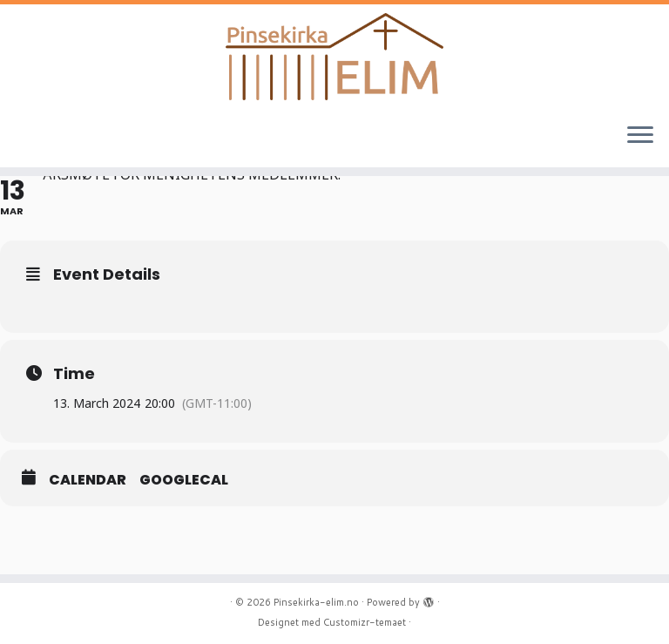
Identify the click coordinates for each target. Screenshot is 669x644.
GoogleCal (184, 480)
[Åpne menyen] (640, 136)
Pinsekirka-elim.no (316, 602)
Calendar (88, 480)
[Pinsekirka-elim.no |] (334, 57)
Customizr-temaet (365, 622)
